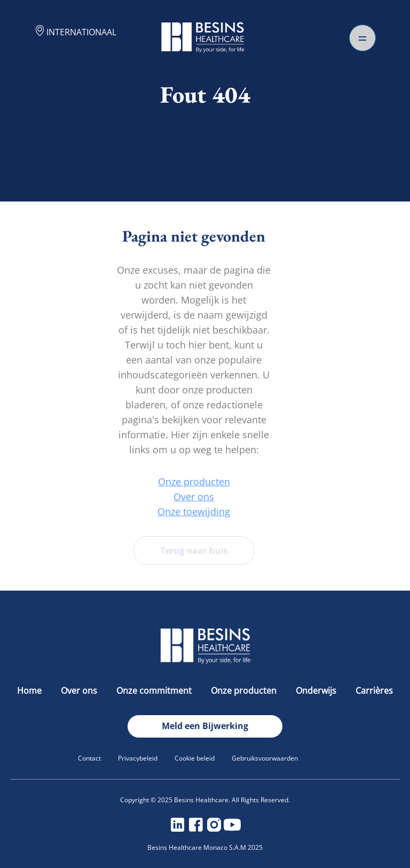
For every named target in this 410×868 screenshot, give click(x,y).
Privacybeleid (138, 758)
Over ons (185, 497)
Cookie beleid (195, 758)
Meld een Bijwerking (205, 726)
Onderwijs (317, 691)
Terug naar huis (185, 551)
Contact (89, 758)
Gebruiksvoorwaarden (265, 758)
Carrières (374, 691)
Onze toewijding (185, 511)
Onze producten (185, 482)
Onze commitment (155, 691)
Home (30, 691)
